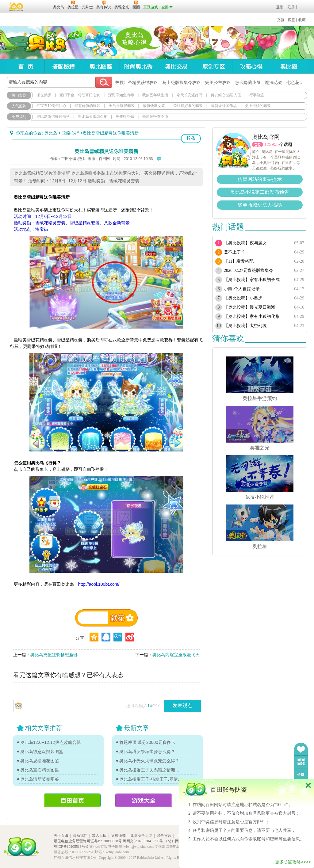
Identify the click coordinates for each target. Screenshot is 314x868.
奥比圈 (289, 66)
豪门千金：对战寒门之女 (80, 95)
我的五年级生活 (155, 95)
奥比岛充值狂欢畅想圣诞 (54, 655)
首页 (26, 66)
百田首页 (72, 800)
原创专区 (213, 66)
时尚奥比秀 (138, 66)
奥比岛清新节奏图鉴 (40, 779)
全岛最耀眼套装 (122, 106)
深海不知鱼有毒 (121, 95)
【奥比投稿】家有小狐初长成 (252, 280)
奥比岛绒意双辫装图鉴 (42, 752)
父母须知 (118, 836)
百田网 (39, 6)
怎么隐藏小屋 (248, 82)
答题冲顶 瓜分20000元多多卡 (147, 742)
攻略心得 (251, 66)
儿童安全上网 (141, 836)
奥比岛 (45, 43)
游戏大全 (144, 800)
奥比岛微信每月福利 (53, 116)
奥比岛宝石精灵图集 (40, 770)
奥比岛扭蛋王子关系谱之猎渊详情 (151, 770)
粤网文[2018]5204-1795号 (143, 841)
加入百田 (99, 836)
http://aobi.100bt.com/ (99, 584)
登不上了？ (235, 252)
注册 (291, 7)
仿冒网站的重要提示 (260, 179)
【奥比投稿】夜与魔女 (245, 243)
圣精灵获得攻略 (143, 82)
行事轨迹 (257, 95)
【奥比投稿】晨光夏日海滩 (250, 307)
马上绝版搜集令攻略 (182, 82)
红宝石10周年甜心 (51, 106)
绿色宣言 (164, 836)
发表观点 (182, 705)
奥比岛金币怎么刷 (93, 116)
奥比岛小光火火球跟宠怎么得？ (149, 761)
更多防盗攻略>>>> (293, 862)
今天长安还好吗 (190, 95)
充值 (281, 20)
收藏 (302, 20)
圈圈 (258, 145)
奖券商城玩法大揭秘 (260, 205)
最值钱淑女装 (154, 106)
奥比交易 (176, 66)
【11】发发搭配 (239, 261)
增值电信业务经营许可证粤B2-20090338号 (88, 841)
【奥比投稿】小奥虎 (243, 298)
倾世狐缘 (44, 95)
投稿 (191, 139)
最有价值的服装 (87, 106)
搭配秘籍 (63, 66)
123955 (272, 144)
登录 (280, 7)
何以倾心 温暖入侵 (226, 95)
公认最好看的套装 (188, 106)
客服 (291, 20)
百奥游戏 (16, 7)
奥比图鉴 (101, 66)
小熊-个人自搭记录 (242, 289)
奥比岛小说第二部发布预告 (260, 192)
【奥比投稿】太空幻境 (245, 326)
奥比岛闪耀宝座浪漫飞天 (176, 655)
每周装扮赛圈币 (155, 116)
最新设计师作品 (224, 106)
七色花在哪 (297, 82)
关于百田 (61, 836)
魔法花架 (274, 82)
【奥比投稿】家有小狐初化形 (252, 316)
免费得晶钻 (125, 116)
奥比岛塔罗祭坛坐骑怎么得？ (147, 752)
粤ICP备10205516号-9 (71, 847)
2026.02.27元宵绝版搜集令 (249, 270)
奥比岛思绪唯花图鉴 (40, 761)
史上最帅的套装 (258, 106)
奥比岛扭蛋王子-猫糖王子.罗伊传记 (151, 779)
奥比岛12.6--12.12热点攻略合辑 (51, 742)
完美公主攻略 (218, 82)
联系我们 (80, 836)
